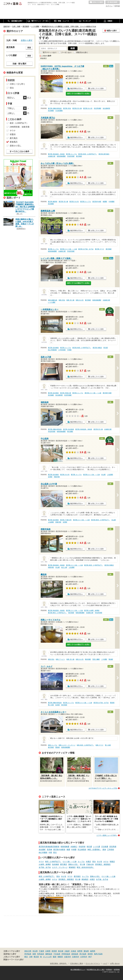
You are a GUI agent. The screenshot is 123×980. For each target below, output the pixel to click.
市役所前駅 (71, 156)
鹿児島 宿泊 (67, 108)
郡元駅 (106, 348)
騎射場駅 (88, 659)
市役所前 (82, 847)
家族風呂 (72, 867)
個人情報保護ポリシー (78, 970)
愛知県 (86, 951)
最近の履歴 (113, 2)
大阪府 (67, 951)
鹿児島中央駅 (97, 202)
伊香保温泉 (66, 954)
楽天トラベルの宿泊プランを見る (78, 94)
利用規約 (109, 970)
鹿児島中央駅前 (59, 850)
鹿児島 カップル (71, 154)
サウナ (41, 862)
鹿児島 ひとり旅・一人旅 (68, 249)
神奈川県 (28, 951)
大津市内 (84, 957)
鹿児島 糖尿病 (53, 202)
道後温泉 (75, 954)
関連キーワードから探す (14, 960)
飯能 (55, 957)
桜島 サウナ (99, 745)
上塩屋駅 (110, 475)
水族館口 (74, 847)
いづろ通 (97, 847)
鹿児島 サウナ (100, 249)
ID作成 (117, 6)
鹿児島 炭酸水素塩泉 (55, 108)
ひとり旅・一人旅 (70, 862)
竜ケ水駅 (51, 705)
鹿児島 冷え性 (88, 108)
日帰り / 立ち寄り (17, 84)
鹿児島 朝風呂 (97, 348)
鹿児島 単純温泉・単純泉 (56, 154)
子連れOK (90, 864)
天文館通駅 (59, 111)
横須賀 (36, 957)
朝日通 (89, 847)
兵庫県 (48, 951)
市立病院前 (82, 850)
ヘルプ (105, 964)
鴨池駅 (111, 659)
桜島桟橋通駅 (61, 156)
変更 (29, 48)
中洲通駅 (112, 202)
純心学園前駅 (52, 350)
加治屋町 (42, 850)
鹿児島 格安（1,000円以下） (88, 154)
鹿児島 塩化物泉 (53, 348)
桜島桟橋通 (65, 847)
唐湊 (104, 850)
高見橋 (49, 850)
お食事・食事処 (45, 864)
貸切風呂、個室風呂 (103, 864)
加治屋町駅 (106, 108)
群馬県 (54, 951)
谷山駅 (103, 475)
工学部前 (111, 850)
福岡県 (93, 951)
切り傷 (82, 864)
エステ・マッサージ (60, 867)
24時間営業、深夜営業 (20, 127)
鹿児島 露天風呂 (104, 154)
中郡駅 (69, 350)
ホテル (106, 862)
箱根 (34, 954)
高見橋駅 (51, 111)
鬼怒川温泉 (98, 954)
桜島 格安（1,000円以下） (85, 745)
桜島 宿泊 (62, 300)
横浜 (26, 957)
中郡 (50, 852)
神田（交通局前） (94, 850)
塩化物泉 (55, 864)
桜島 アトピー (60, 659)
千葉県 (41, 951)
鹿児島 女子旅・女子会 (86, 249)
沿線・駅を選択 (19, 64)
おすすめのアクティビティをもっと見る (103, 788)
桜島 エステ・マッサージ (67, 745)
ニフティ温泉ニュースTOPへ (107, 835)
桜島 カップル (53, 745)
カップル (81, 862)
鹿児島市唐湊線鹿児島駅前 (49, 847)
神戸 (90, 957)
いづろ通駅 (52, 302)
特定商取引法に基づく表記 (96, 970)
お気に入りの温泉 (96, 2)
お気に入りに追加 (97, 88)
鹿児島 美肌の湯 (65, 393)
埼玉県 (35, 951)
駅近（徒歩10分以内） (86, 867)
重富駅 (112, 703)
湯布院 (90, 954)
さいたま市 (47, 957)
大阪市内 (67, 957)
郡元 (55, 852)
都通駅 (105, 202)
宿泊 (94, 862)
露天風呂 (64, 864)
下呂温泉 (57, 954)
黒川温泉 (83, 954)
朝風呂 (112, 862)
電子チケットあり (50, 52)
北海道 (73, 951)
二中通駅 (104, 659)
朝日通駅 (70, 432)
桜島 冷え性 (80, 300)
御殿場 (60, 957)
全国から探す (27, 40)
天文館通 (105, 847)
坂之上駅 (64, 567)
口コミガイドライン (93, 964)
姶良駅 (58, 705)
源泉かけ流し (73, 864)
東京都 (61, 951)
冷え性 (100, 862)
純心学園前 (43, 852)
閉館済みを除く (82, 52)
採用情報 (117, 970)
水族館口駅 (52, 156)
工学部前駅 (62, 350)
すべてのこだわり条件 (19, 151)
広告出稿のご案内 (77, 964)
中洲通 (74, 850)
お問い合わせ (115, 964)
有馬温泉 (41, 954)
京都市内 (76, 957)
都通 (68, 850)
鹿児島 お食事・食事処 (92, 610)
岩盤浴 (13, 134)
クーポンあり (66, 52)
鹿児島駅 (79, 156)
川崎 (31, 957)
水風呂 (88, 862)
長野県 (80, 951)
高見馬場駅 (98, 108)
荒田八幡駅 (96, 659)
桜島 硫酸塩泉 (53, 300)
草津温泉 (28, 954)
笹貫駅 (50, 477)
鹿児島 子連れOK (66, 520)
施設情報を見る (76, 88)
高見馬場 (113, 847)
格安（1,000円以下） (53, 862)
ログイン (109, 6)
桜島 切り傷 (70, 300)
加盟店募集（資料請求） (59, 964)
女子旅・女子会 (45, 867)
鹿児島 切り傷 (77, 108)
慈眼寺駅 (57, 477)
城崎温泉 (49, 954)
